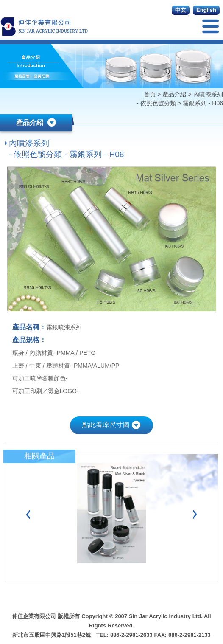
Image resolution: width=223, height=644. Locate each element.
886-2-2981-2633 (131, 635)
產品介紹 (174, 94)
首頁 (151, 94)
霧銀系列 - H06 (203, 103)
